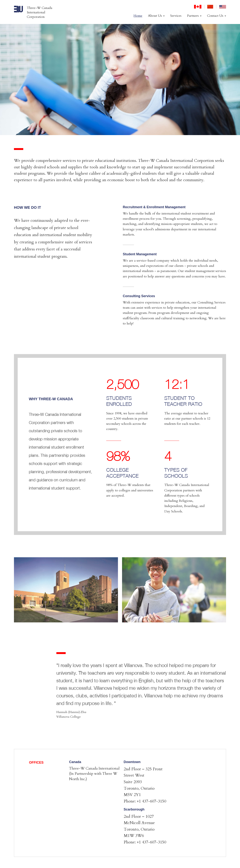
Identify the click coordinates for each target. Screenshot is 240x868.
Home (138, 16)
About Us (156, 16)
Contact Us (217, 16)
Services (176, 16)
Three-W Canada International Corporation (40, 12)
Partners (194, 16)
